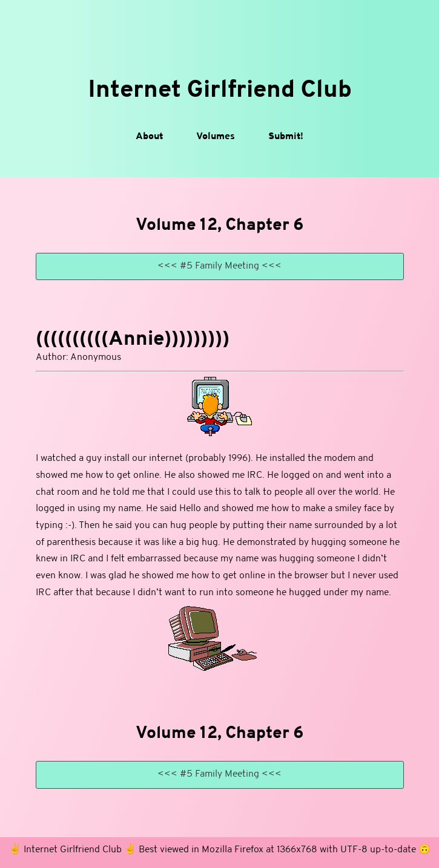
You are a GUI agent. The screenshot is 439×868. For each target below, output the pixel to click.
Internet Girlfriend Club (220, 91)
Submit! (286, 137)
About (149, 137)
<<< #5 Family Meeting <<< (220, 266)
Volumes (216, 137)
